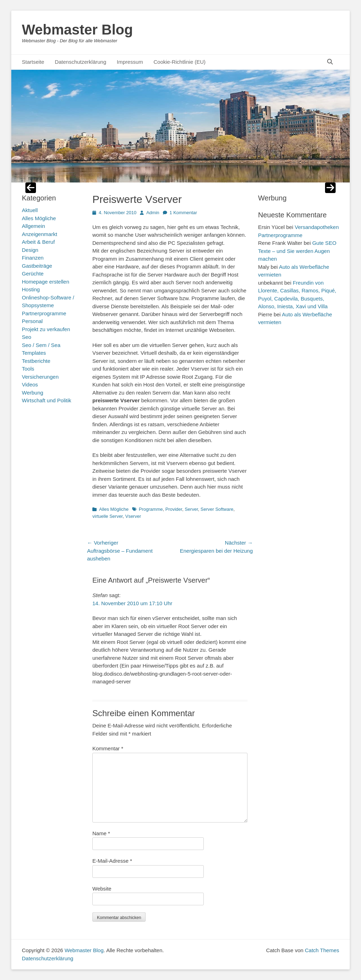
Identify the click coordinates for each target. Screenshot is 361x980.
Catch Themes (322, 950)
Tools (28, 369)
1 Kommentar (183, 213)
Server (191, 509)
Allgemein (33, 226)
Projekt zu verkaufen (46, 329)
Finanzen (33, 258)
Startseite (33, 62)
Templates (34, 353)
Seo (27, 337)
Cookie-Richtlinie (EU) (179, 62)
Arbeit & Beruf (38, 242)
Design (30, 250)
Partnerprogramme (44, 313)
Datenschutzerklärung (80, 62)
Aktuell (30, 210)
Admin (153, 213)
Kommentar (108, 748)
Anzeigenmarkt (39, 234)
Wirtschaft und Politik (47, 400)
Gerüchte (33, 274)
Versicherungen (40, 377)
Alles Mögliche (114, 509)
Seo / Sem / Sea (41, 345)
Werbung (33, 393)
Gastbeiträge (37, 266)
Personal (32, 321)
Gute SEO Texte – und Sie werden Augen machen (297, 251)
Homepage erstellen (45, 282)
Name (101, 833)
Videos (30, 384)
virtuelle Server (108, 516)
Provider (174, 509)
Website (102, 889)
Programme (151, 509)
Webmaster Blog (77, 30)
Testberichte (36, 361)
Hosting (31, 289)
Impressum (130, 62)
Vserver (133, 516)
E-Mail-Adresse (112, 861)
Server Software (217, 509)
